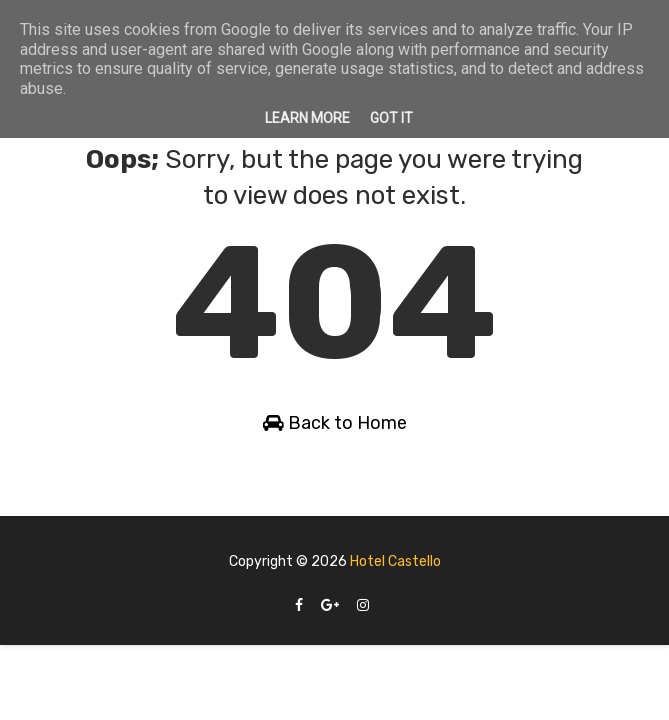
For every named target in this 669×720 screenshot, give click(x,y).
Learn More (307, 118)
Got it (391, 118)
